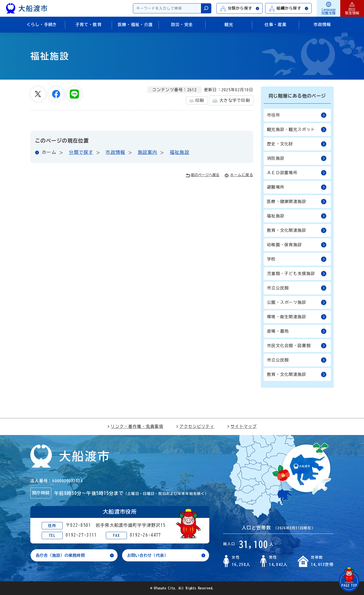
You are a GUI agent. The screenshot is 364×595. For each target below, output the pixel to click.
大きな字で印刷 (231, 101)
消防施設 (297, 158)
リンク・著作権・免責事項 (135, 426)
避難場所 (297, 187)
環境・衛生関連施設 (297, 317)
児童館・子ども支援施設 (297, 274)
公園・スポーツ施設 (297, 302)
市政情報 (115, 152)
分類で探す (81, 152)
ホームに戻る (239, 175)
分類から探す (240, 8)
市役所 (297, 115)
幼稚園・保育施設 (297, 245)
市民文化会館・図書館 (297, 346)
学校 (297, 259)
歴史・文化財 (297, 144)
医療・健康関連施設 (297, 202)
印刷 (197, 101)
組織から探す (289, 8)
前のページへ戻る (203, 175)
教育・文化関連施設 (297, 230)
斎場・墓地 (297, 331)
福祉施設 (180, 152)
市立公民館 (297, 288)
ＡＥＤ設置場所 (297, 173)
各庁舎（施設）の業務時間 (62, 555)
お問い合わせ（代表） (149, 555)
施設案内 (147, 152)
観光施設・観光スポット (297, 130)
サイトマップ (242, 426)
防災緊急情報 (352, 8)
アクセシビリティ (195, 426)
